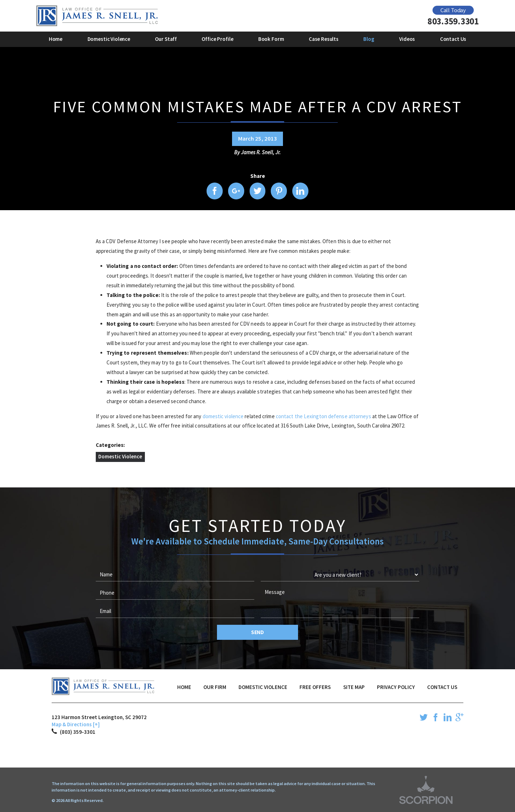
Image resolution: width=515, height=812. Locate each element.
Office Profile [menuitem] (217, 39)
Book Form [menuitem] (271, 39)
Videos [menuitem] (407, 39)
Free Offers (315, 687)
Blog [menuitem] (369, 39)
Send (257, 632)
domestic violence (223, 416)
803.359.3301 (453, 21)
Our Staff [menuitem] (166, 39)
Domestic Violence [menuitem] (109, 39)
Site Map (354, 687)
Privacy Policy (396, 687)
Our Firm (215, 687)
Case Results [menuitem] (324, 39)
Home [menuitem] (56, 39)
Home (184, 687)
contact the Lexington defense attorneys (323, 416)
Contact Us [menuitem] (453, 39)
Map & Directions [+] (76, 724)
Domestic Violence (120, 456)
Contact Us (442, 687)
